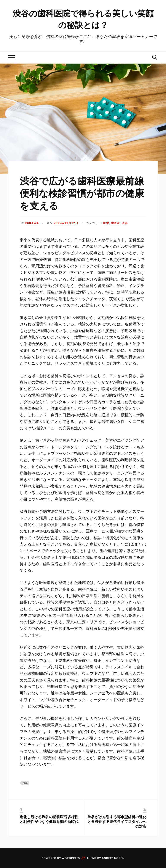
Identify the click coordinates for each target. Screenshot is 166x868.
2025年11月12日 (66, 223)
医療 (106, 223)
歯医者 (115, 223)
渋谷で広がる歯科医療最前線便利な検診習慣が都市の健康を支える (82, 193)
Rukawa (32, 223)
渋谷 (125, 223)
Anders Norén (113, 858)
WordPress (71, 858)
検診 (25, 783)
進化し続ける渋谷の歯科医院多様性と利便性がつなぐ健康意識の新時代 (49, 819)
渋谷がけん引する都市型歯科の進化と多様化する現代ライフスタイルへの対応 (117, 821)
